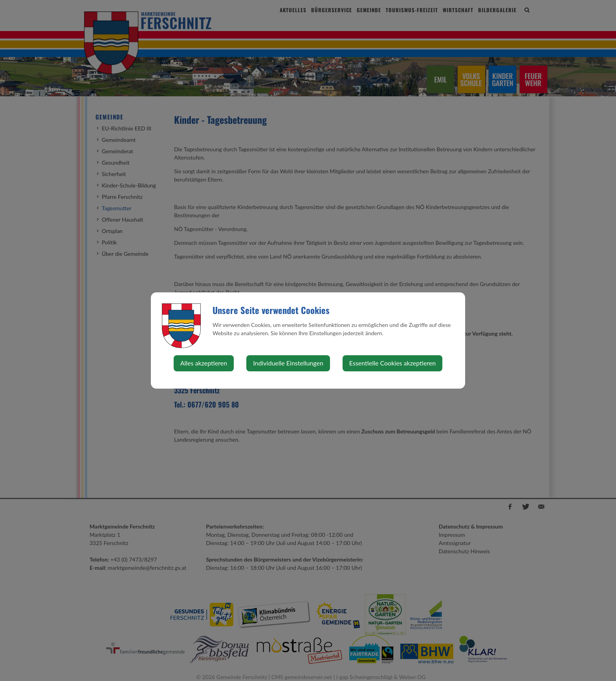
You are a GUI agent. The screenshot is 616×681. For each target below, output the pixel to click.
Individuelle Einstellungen (288, 363)
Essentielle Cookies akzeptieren (392, 363)
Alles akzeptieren (204, 363)
